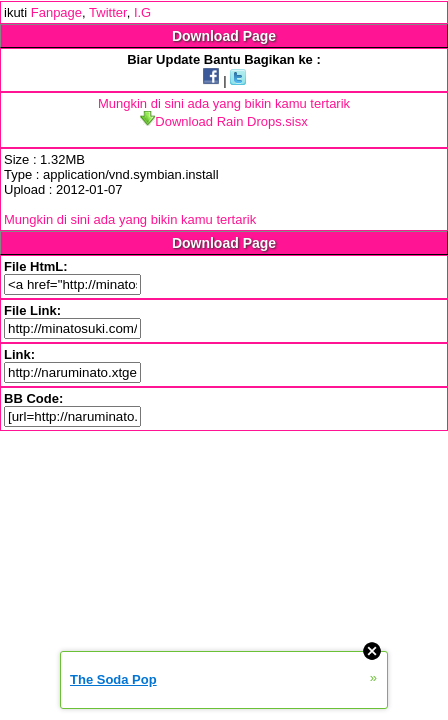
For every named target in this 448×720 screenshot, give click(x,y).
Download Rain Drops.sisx (223, 121)
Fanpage (56, 12)
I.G (142, 12)
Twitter (108, 12)
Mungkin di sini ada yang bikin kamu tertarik (224, 103)
